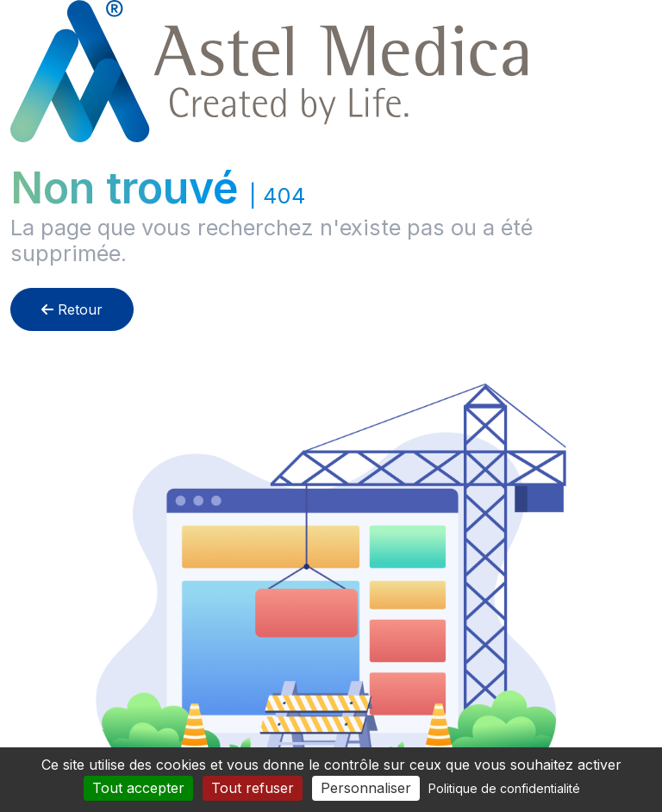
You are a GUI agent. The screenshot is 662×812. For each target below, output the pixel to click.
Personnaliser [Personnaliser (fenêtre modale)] (366, 788)
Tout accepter (138, 788)
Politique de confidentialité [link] (504, 788)
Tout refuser (253, 788)
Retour (72, 309)
